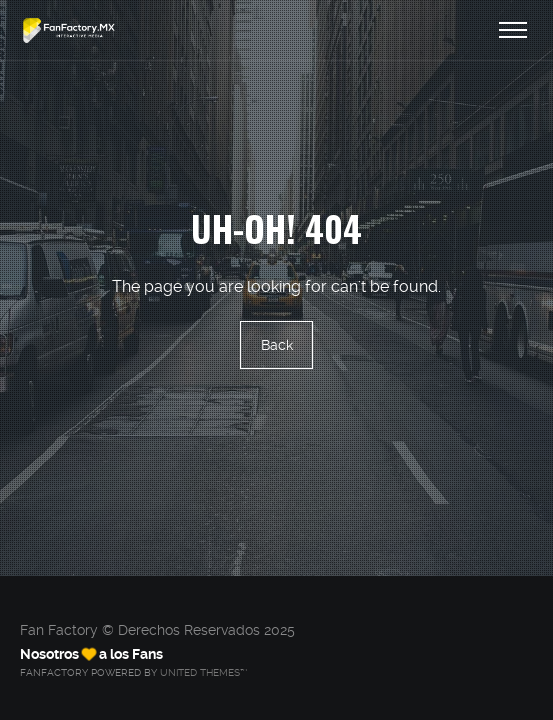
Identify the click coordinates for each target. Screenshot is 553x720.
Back (277, 345)
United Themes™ (203, 672)
